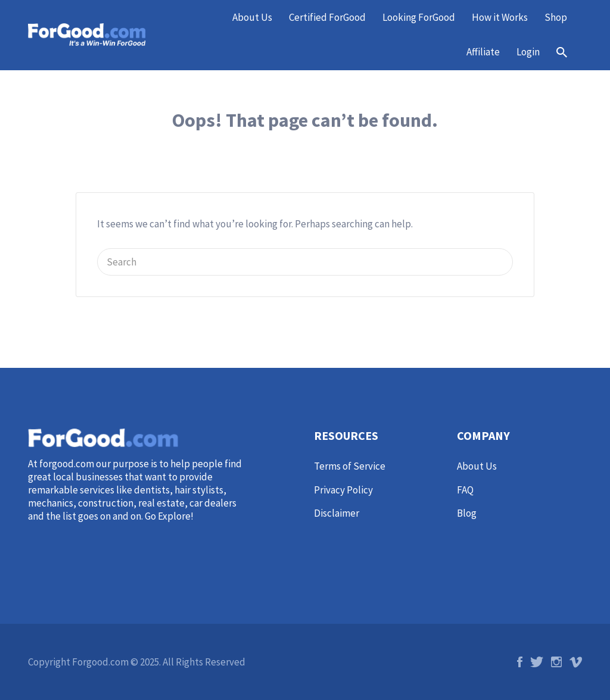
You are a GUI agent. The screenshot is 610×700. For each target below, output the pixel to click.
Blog (467, 513)
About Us (252, 17)
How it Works (500, 17)
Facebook (520, 662)
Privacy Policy (343, 490)
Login (528, 52)
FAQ (465, 490)
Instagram (556, 662)
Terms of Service (350, 466)
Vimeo (576, 662)
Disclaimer (337, 513)
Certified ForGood (327, 17)
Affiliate (483, 52)
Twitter (537, 662)
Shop (556, 17)
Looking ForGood (419, 17)
